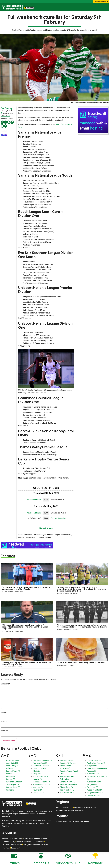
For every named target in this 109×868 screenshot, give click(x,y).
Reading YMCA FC (67, 776)
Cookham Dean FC (13, 787)
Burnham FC (10, 779)
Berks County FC (12, 766)
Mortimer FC (38, 787)
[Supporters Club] (68, 856)
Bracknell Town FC (13, 771)
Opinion (76, 629)
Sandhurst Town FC (68, 782)
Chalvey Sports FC (58, 518)
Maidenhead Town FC (41, 782)
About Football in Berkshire (12, 839)
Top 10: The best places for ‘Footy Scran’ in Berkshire (81, 663)
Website (4, 731)
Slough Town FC (66, 787)
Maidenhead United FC (42, 785)
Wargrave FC (92, 766)
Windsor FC (92, 771)
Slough (93, 807)
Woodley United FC (95, 790)
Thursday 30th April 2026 (46, 493)
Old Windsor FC (39, 793)
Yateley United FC (94, 795)
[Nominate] (95, 856)
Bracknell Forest (67, 807)
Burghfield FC (11, 776)
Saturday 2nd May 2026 (46, 506)
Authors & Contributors (43, 839)
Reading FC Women (68, 763)
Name (4, 712)
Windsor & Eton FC (34, 513)
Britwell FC (10, 774)
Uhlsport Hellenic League (41, 537)
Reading (87, 807)
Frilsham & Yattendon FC (42, 766)
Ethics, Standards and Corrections (36, 845)
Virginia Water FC (94, 760)
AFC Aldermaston (12, 760)
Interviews (19, 591)
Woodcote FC (93, 787)
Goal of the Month (82, 821)
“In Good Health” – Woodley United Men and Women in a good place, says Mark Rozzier (26, 588)
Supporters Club (68, 863)
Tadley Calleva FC (67, 790)
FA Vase (59, 821)
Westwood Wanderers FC (97, 768)
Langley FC (37, 779)
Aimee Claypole (69, 821)
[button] (2, 122)
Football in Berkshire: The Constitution (30, 842)
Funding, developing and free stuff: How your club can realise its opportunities (26, 664)
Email (4, 721)
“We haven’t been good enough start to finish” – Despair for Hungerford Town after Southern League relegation (26, 627)
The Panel (6, 848)
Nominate (95, 863)
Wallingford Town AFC (96, 763)
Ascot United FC (12, 763)
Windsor (71, 810)
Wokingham (80, 810)
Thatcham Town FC (67, 793)
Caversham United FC (14, 782)
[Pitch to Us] (41, 856)
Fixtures (14, 863)
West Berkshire (62, 810)
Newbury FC (38, 790)
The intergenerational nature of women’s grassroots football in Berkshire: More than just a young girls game (82, 626)
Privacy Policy (28, 839)
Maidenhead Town (34, 500)
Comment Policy (9, 842)
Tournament (15, 848)
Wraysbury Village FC (96, 793)
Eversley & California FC (42, 760)
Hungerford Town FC (41, 776)
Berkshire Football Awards (12, 845)
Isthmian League (53, 535)
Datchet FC (10, 790)
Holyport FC (38, 774)
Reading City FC (66, 760)
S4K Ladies (65, 779)
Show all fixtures (46, 528)
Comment (5, 684)
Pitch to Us (41, 863)
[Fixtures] (14, 856)
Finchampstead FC (40, 763)
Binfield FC (10, 768)
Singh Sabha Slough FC (69, 785)
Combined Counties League (35, 535)
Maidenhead (78, 807)
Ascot (58, 807)
